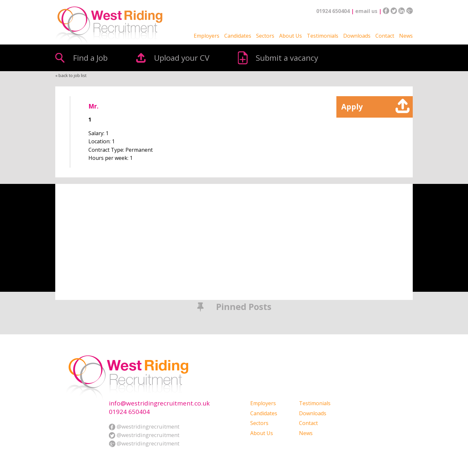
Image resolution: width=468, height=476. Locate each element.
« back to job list (71, 75)
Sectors (265, 36)
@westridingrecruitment (144, 426)
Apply (352, 107)
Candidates (238, 36)
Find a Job (90, 58)
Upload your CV (182, 58)
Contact (385, 36)
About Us (291, 36)
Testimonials (323, 36)
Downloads (357, 36)
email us (366, 11)
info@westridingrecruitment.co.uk (159, 403)
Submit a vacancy (287, 58)
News (406, 36)
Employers (207, 36)
